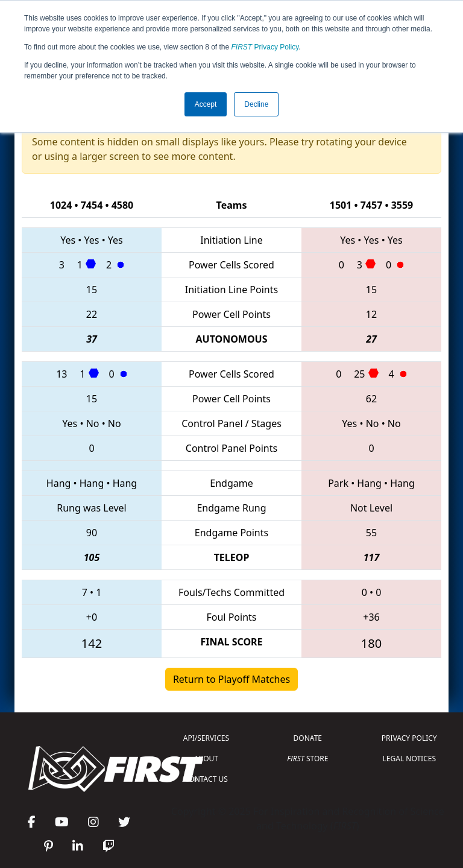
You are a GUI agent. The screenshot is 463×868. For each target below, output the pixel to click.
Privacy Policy (265, 47)
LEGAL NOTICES (410, 759)
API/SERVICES (206, 738)
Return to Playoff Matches (231, 679)
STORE (307, 759)
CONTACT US (206, 779)
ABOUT (206, 759)
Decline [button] (256, 104)
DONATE (308, 738)
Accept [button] (206, 104)
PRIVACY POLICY (409, 738)
